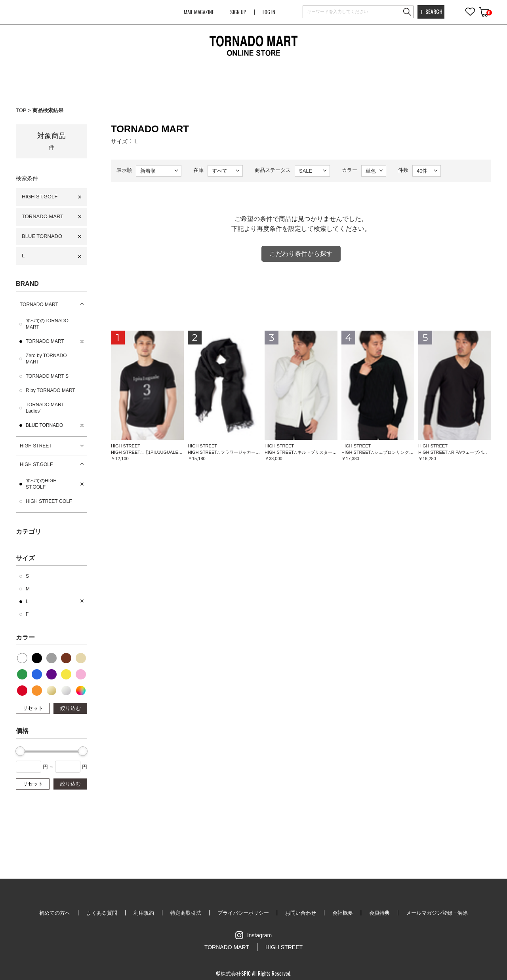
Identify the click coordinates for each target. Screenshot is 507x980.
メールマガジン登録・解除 (437, 913)
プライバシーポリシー (243, 913)
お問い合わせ (301, 913)
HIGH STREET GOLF (49, 501)
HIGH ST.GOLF (40, 197)
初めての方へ (55, 913)
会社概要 (343, 913)
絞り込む (71, 708)
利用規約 (144, 913)
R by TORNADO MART (51, 390)
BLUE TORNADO (42, 236)
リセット (33, 708)
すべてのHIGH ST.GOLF (41, 484)
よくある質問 (102, 913)
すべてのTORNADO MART (47, 324)
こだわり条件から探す (301, 254)
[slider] (20, 751)
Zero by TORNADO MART (46, 359)
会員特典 (379, 913)
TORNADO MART (43, 216)
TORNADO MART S (47, 376)
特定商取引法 (186, 913)
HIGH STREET (36, 446)
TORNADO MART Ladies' (45, 408)
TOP (21, 110)
